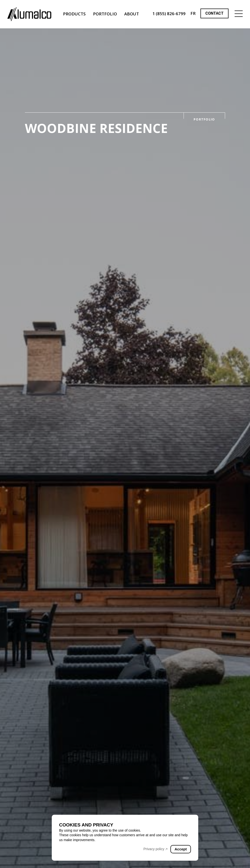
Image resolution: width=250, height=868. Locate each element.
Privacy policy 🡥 (156, 849)
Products (74, 14)
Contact (214, 13)
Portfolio (105, 14)
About (132, 14)
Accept (181, 849)
